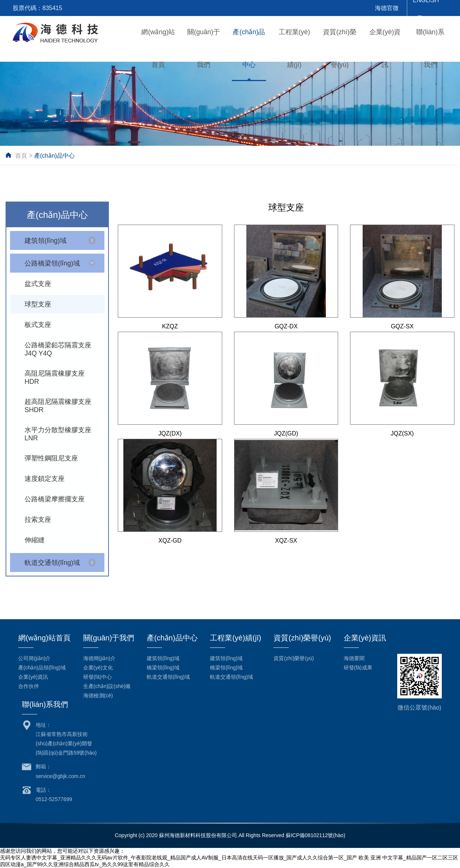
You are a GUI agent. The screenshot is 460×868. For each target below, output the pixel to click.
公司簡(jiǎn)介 (34, 658)
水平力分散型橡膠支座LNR (58, 434)
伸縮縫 (35, 540)
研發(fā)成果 (358, 668)
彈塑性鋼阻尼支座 (51, 458)
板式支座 (38, 325)
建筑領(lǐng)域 (46, 241)
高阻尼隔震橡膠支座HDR (55, 377)
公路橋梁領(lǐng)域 (52, 263)
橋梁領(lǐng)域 (163, 668)
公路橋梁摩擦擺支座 (55, 499)
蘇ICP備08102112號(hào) (315, 835)
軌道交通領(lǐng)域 (52, 563)
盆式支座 (38, 284)
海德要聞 (354, 658)
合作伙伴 (29, 686)
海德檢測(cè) (98, 695)
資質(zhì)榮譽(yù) (294, 658)
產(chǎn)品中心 (54, 156)
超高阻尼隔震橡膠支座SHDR (58, 406)
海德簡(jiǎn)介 (99, 658)
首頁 (21, 156)
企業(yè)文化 (98, 668)
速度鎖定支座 (45, 479)
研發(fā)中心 (98, 677)
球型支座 (38, 304)
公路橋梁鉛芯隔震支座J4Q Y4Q (58, 349)
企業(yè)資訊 (33, 677)
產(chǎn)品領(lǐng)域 (42, 668)
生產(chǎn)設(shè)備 (107, 686)
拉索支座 (38, 520)
